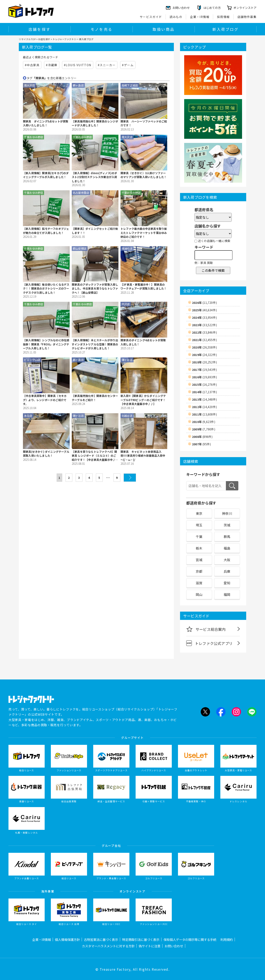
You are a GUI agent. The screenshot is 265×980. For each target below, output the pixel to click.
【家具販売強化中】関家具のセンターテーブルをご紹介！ (95, 398)
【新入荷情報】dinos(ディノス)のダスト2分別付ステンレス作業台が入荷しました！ (94, 177)
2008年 (202, 437)
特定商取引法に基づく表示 (141, 939)
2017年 (204, 370)
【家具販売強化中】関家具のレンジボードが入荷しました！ (95, 123)
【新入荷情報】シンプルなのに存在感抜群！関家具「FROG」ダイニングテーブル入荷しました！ (46, 344)
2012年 (204, 407)
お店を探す (44, 39)
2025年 (204, 310)
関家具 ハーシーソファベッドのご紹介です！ (144, 123)
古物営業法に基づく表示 (101, 939)
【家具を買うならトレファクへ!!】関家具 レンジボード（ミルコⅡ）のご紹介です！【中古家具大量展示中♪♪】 (94, 456)
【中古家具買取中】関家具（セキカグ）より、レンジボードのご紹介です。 (45, 400)
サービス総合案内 (206, 629)
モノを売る (101, 29)
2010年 (204, 422)
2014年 (204, 392)
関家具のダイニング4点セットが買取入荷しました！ (143, 342)
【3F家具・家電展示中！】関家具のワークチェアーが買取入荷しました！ (144, 287)
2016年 (204, 377)
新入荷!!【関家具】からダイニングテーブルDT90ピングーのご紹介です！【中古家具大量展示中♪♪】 (143, 400)
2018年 (204, 362)
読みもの (176, 17)
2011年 (204, 414)
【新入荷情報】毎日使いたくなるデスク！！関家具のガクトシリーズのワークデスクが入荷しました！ (46, 289)
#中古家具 (32, 65)
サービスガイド (151, 17)
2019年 (204, 355)
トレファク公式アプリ (209, 643)
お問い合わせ (174, 946)
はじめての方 (212, 8)
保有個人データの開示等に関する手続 (190, 939)
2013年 (204, 399)
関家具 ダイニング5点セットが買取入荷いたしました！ (46, 123)
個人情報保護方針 (67, 939)
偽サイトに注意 (150, 946)
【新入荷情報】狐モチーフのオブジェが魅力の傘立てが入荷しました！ (46, 231)
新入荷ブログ (225, 29)
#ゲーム (128, 65)
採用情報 (223, 17)
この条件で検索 (213, 270)
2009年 (204, 429)
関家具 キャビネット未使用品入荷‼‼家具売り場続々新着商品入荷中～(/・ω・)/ (143, 456)
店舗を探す (39, 29)
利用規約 (227, 939)
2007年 (201, 444)
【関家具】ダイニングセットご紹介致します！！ (95, 231)
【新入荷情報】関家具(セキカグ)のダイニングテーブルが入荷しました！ (46, 175)
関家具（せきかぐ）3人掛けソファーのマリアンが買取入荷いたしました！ (144, 175)
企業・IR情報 (200, 17)
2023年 (204, 325)
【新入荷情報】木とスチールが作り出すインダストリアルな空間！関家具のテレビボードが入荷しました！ (95, 344)
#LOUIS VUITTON (78, 65)
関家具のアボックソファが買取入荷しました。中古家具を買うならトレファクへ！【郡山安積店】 (95, 289)
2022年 (204, 332)
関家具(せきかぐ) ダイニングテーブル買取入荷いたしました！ (46, 454)
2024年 (204, 317)
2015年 (204, 385)
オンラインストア (245, 8)
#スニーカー (107, 65)
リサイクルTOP (27, 39)
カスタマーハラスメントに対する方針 (108, 946)
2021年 (204, 340)
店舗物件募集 (247, 17)
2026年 (204, 303)
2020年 (204, 347)
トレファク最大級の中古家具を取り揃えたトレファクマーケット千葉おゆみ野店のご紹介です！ (144, 233)
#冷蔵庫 (52, 65)
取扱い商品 (164, 29)
